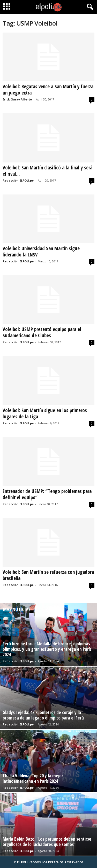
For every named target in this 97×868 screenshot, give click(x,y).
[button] (89, 7)
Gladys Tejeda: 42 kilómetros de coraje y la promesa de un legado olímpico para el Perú (43, 715)
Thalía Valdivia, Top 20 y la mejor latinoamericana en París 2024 (33, 778)
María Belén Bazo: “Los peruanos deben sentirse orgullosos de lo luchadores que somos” (47, 842)
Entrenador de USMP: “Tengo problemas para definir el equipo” (47, 494)
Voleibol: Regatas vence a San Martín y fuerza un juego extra (48, 90)
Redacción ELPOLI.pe (18, 180)
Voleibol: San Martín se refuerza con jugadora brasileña (48, 575)
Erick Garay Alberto (17, 99)
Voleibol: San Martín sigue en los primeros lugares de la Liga (45, 413)
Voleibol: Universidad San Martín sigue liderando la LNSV (41, 252)
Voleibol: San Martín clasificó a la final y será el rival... (47, 171)
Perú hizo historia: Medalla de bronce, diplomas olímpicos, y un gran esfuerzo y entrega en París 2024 (47, 649)
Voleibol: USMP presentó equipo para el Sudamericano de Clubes (42, 332)
